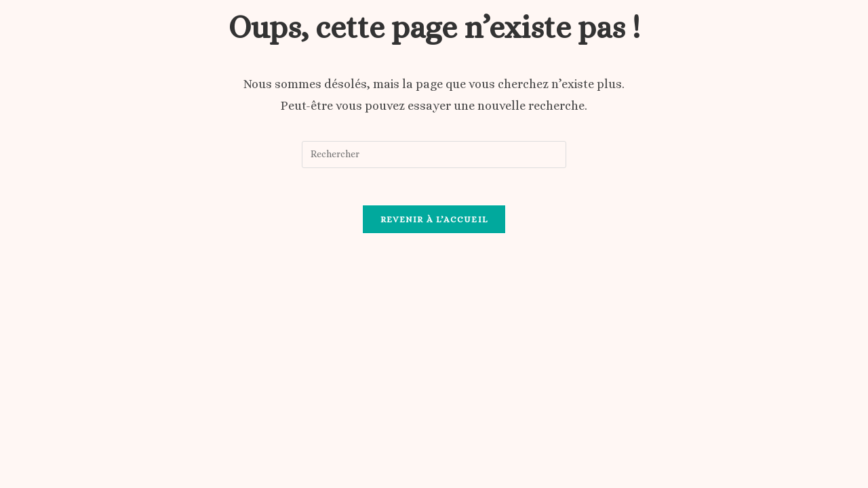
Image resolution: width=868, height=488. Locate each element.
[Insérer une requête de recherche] (434, 155)
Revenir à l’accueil (434, 223)
